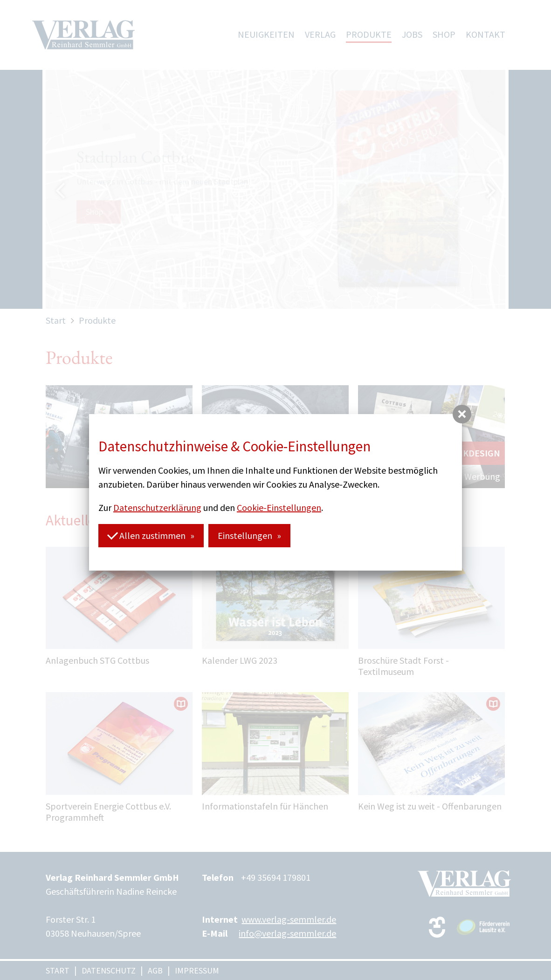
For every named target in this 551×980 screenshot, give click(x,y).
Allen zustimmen (146, 535)
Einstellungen (245, 535)
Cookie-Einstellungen (279, 507)
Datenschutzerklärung (157, 507)
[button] (462, 414)
